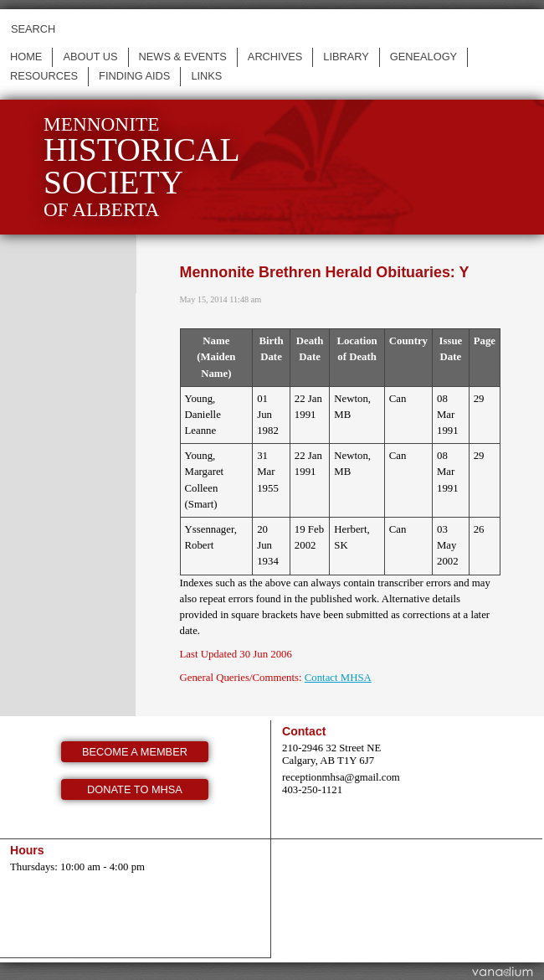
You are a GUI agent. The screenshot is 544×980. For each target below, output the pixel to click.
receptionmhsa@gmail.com (341, 777)
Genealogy (423, 57)
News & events (183, 57)
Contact (304, 731)
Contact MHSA (338, 678)
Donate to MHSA (135, 789)
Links (206, 76)
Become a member (135, 752)
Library (346, 57)
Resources (44, 76)
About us (90, 57)
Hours (27, 850)
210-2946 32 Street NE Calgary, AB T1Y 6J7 (331, 754)
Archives (275, 57)
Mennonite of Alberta (142, 167)
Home (26, 57)
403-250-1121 (312, 790)
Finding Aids (134, 76)
